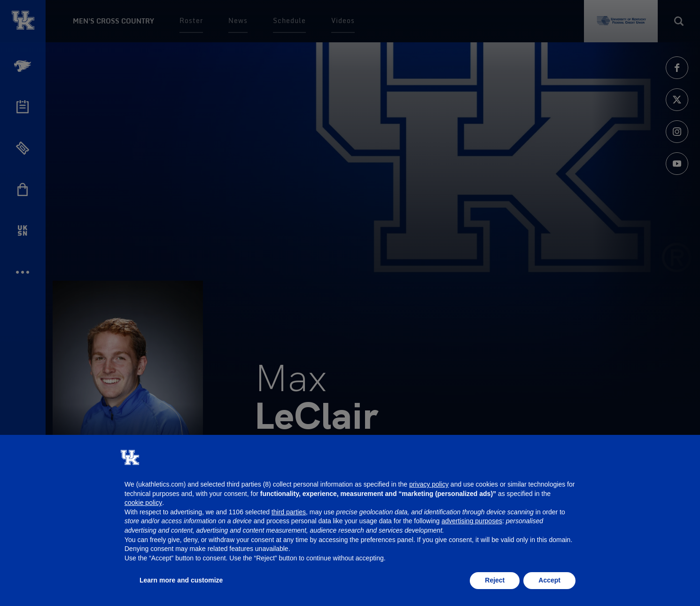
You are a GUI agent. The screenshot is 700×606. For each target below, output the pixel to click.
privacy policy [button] (429, 484)
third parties (289, 512)
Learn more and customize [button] (181, 580)
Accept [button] (549, 580)
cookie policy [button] (143, 503)
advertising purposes (472, 521)
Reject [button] (495, 580)
